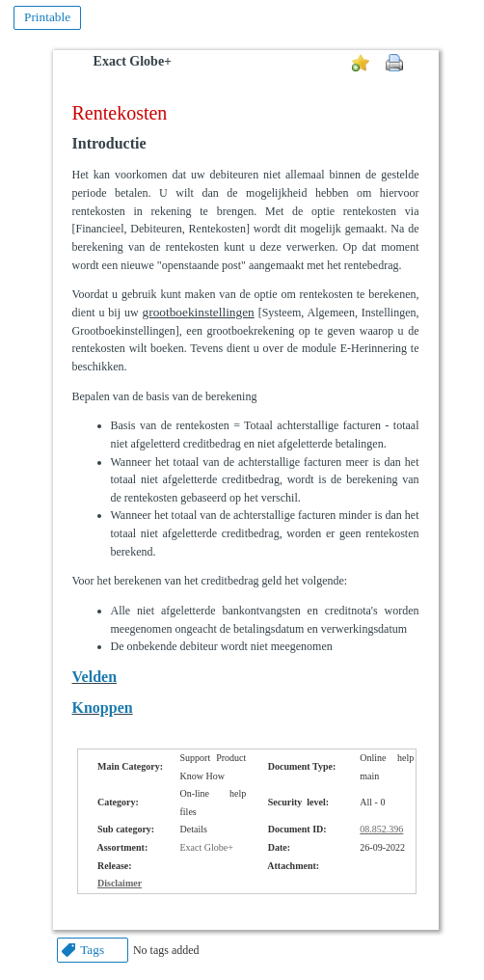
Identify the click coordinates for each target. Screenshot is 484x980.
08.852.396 (381, 829)
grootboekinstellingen (199, 312)
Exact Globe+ (133, 61)
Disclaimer (120, 883)
